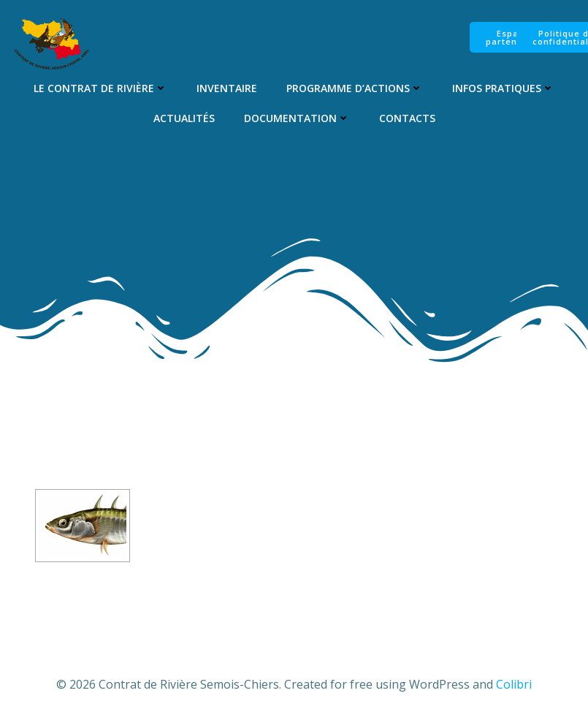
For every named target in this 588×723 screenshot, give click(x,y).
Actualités (184, 118)
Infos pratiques (503, 88)
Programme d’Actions (355, 88)
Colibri (514, 684)
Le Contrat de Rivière (100, 88)
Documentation (297, 118)
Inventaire (227, 88)
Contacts (407, 118)
